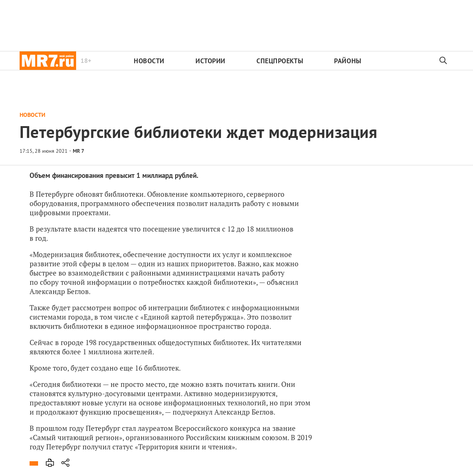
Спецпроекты (280, 61)
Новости (149, 61)
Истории (210, 61)
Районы (348, 61)
